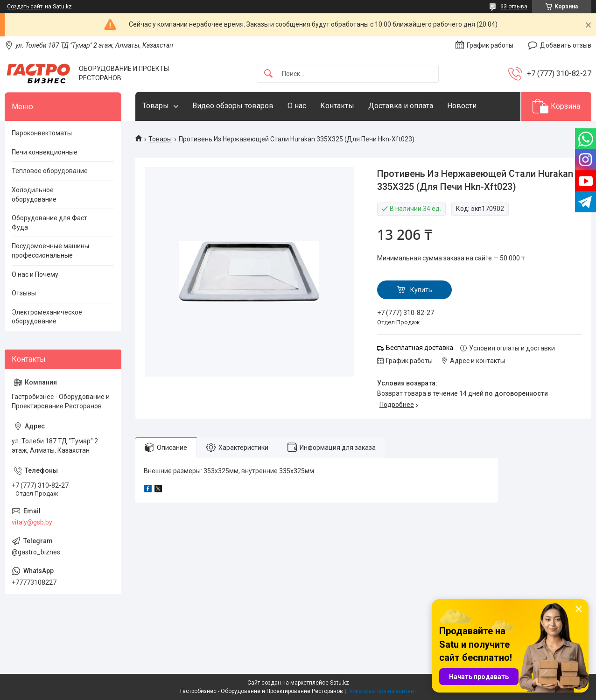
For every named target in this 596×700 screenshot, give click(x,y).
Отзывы (24, 293)
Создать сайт (25, 7)
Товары (156, 106)
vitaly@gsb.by (32, 522)
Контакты (337, 106)
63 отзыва (514, 7)
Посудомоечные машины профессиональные (50, 251)
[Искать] (268, 74)
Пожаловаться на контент (382, 691)
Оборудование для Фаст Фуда (49, 223)
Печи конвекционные (45, 152)
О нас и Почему (35, 274)
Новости (462, 106)
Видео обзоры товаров (233, 106)
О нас (297, 106)
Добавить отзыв (566, 45)
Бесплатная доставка (420, 348)
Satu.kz (340, 683)
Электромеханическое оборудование (47, 317)
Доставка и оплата (401, 106)
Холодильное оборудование (34, 195)
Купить (421, 290)
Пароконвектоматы (42, 133)
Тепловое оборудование (50, 171)
